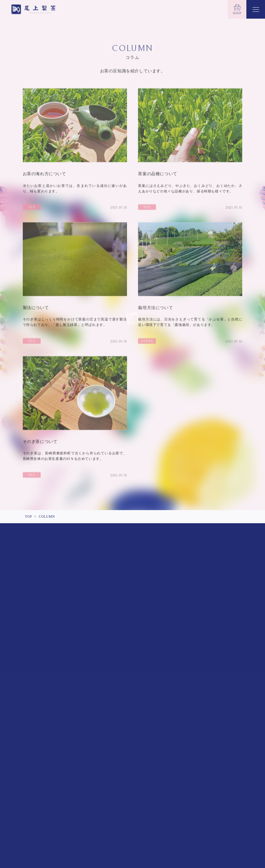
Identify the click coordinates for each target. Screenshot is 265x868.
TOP (28, 517)
